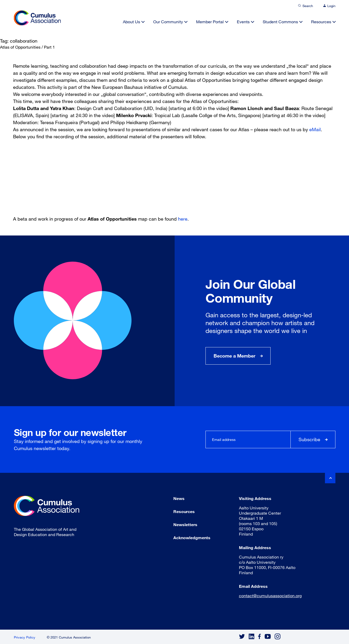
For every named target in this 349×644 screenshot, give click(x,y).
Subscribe (309, 439)
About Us (131, 22)
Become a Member (234, 356)
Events (243, 22)
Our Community (168, 22)
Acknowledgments (192, 537)
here (183, 219)
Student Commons (280, 22)
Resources (321, 22)
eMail (315, 129)
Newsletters (185, 524)
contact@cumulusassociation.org (270, 596)
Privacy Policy (25, 637)
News (179, 498)
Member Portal (210, 22)
